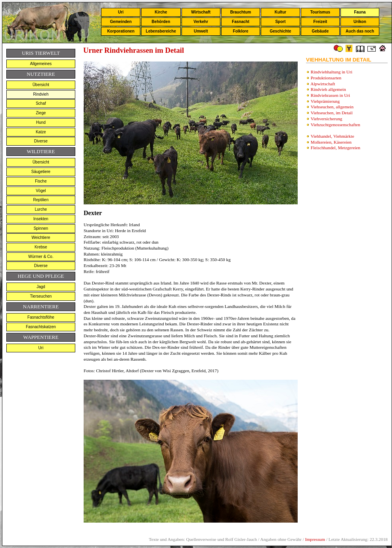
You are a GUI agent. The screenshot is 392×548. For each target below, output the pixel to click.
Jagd (41, 287)
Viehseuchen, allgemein (332, 107)
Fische (41, 181)
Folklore (241, 31)
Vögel (41, 191)
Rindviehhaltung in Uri (332, 72)
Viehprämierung (325, 101)
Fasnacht (241, 22)
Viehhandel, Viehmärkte (333, 136)
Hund (41, 122)
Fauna (360, 12)
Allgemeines (41, 64)
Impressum (315, 539)
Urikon (360, 22)
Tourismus (320, 12)
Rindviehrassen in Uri (330, 95)
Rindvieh (41, 94)
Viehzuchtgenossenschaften (336, 125)
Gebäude (320, 31)
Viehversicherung (327, 119)
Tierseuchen (41, 296)
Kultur (280, 12)
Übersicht (41, 85)
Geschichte (281, 31)
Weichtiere (41, 237)
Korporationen (121, 31)
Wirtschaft (201, 12)
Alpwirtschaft (323, 84)
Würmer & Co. (41, 257)
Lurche (41, 209)
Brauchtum (241, 12)
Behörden (161, 22)
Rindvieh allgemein (328, 89)
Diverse (41, 141)
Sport (280, 22)
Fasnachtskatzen (41, 327)
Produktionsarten (326, 78)
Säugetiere (41, 172)
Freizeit (320, 22)
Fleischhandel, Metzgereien (336, 148)
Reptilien (41, 200)
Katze (41, 132)
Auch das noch (360, 31)
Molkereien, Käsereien (331, 142)
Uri (121, 12)
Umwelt (201, 31)
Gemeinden (121, 22)
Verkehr (201, 22)
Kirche (161, 12)
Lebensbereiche (161, 31)
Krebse (41, 247)
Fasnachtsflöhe (41, 317)
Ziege (41, 113)
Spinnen (41, 228)
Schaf (41, 103)
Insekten (41, 219)
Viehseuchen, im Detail (332, 113)
